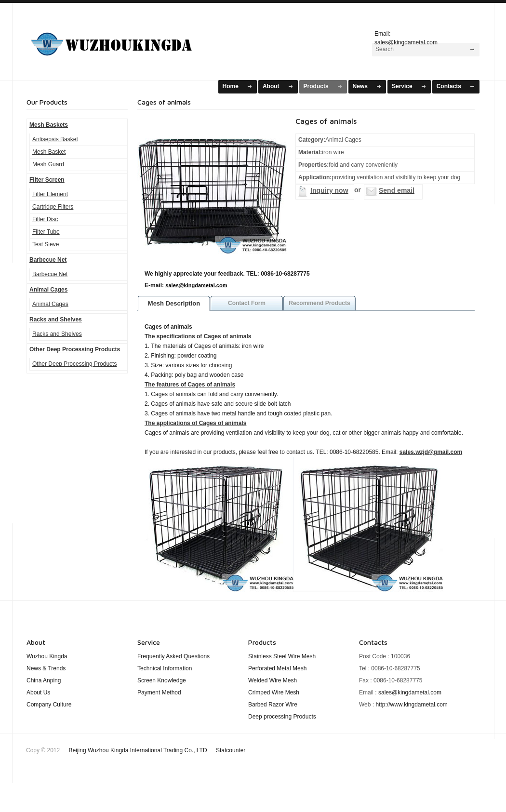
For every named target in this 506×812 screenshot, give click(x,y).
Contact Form (247, 303)
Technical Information (165, 668)
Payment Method (159, 692)
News (360, 86)
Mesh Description (174, 303)
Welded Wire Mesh (273, 680)
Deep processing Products (282, 717)
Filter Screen (47, 180)
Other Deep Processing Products (75, 349)
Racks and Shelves (56, 319)
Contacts (449, 86)
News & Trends (46, 668)
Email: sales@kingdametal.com (406, 37)
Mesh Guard (48, 164)
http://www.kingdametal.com (411, 705)
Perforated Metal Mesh (277, 668)
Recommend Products (319, 303)
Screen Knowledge (162, 680)
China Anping (44, 680)
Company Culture (49, 705)
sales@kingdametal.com (196, 285)
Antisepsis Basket (55, 139)
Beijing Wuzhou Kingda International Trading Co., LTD (157, 750)
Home (231, 86)
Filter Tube (46, 232)
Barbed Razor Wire (273, 705)
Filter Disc (45, 219)
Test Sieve (46, 244)
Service (402, 86)
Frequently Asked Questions (173, 656)
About (271, 86)
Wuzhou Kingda (47, 656)
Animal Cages (48, 290)
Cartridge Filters (53, 207)
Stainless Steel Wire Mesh (282, 656)
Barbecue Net (48, 260)
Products (316, 86)
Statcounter (231, 750)
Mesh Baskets (123, 40)
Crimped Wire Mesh (274, 692)
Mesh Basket (49, 152)
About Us (38, 692)
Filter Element (50, 194)
